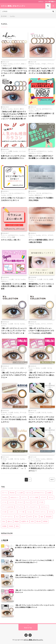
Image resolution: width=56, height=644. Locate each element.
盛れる (22, 109)
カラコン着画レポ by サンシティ (33, 640)
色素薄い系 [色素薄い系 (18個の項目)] (25, 521)
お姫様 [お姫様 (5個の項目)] (49, 493)
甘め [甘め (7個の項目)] (4, 521)
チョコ (31, 414)
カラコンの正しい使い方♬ (11, 240)
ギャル (31, 237)
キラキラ (51, 235)
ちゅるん (10, 64)
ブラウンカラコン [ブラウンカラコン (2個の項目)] (41, 512)
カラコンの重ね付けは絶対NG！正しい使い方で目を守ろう (41, 115)
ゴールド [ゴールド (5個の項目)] (20, 502)
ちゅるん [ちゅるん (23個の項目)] (5, 497)
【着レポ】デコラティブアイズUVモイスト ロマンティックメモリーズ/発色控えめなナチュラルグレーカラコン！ (41, 467)
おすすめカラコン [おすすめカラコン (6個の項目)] (39, 493)
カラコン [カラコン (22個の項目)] (24, 497)
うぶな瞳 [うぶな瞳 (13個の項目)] (20, 493)
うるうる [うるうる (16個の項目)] (28, 493)
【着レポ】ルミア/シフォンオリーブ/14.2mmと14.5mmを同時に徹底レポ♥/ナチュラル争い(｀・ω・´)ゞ (14, 466)
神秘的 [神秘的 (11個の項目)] (17, 521)
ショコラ (4, 461)
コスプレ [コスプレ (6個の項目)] (12, 502)
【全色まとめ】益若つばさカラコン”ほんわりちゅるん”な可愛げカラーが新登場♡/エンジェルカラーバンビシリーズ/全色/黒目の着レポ (14, 115)
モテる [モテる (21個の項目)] (51, 512)
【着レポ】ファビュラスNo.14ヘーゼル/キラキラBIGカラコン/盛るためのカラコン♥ (42, 375)
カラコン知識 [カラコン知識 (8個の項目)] (34, 497)
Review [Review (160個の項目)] (12, 493)
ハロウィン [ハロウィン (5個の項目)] (13, 512)
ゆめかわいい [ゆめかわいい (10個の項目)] (15, 497)
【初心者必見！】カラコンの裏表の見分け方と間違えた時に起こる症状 (13, 286)
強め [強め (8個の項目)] (42, 517)
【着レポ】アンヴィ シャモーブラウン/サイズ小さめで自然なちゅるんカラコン (14, 419)
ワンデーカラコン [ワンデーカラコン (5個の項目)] (8, 517)
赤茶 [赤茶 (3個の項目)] (32, 521)
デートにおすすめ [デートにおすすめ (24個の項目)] (8, 507)
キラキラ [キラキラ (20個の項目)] (43, 497)
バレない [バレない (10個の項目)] (30, 512)
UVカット (33, 279)
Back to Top (28, 628)
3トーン (33, 109)
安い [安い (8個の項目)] (36, 517)
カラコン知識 (11, 237)
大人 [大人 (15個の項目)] (17, 517)
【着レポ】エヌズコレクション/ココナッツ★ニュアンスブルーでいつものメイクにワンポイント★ (14, 331)
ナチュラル (9, 414)
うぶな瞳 (11, 279)
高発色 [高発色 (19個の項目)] (11, 526)
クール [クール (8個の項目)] (4, 502)
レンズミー (17, 64)
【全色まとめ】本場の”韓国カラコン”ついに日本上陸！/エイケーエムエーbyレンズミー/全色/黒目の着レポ (14, 72)
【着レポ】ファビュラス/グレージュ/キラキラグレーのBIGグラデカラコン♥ (14, 375)
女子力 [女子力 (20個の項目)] (30, 517)
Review (5, 64)
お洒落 (10, 151)
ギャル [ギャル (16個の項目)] (51, 497)
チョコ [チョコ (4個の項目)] (28, 502)
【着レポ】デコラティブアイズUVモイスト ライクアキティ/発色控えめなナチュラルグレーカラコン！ (42, 419)
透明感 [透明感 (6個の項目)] (45, 521)
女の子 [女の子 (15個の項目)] (24, 517)
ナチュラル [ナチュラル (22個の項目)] (19, 507)
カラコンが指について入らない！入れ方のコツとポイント (13, 199)
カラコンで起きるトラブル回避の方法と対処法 (41, 199)
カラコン (37, 111)
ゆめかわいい (32, 153)
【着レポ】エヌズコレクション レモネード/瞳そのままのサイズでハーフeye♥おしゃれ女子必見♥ (41, 331)
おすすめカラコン (47, 109)
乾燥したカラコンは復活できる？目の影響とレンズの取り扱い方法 (41, 157)
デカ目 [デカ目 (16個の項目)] (41, 502)
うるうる (38, 109)
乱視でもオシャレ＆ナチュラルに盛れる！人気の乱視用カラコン (13, 157)
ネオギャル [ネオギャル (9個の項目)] (44, 507)
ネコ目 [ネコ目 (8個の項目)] (4, 512)
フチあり (44, 64)
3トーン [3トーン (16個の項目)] (5, 493)
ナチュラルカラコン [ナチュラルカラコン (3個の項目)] (32, 507)
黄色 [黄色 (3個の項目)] (17, 526)
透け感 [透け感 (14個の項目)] (38, 521)
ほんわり (16, 109)
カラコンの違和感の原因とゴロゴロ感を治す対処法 (41, 241)
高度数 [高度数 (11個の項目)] (4, 526)
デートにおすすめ (36, 461)
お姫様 (51, 279)
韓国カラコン (7, 66)
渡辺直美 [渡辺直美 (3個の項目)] (49, 517)
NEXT (52, 480)
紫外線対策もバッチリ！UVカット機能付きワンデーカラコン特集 (41, 285)
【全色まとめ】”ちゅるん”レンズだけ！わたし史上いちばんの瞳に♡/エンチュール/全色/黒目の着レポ (42, 71)
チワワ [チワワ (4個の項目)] (34, 502)
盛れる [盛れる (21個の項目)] (10, 521)
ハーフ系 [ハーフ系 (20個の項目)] (21, 512)
